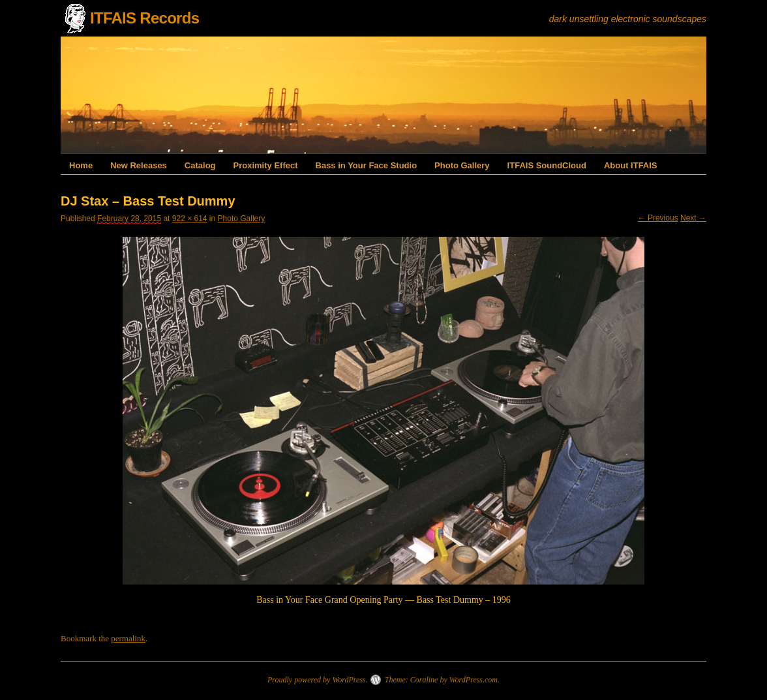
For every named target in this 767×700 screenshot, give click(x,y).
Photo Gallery (462, 165)
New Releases (139, 165)
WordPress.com (474, 680)
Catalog (200, 165)
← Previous (658, 218)
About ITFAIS (631, 165)
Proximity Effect (266, 165)
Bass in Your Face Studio (367, 165)
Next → (693, 218)
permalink (128, 638)
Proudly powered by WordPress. (318, 680)
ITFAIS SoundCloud (547, 165)
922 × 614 (190, 219)
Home (81, 165)
